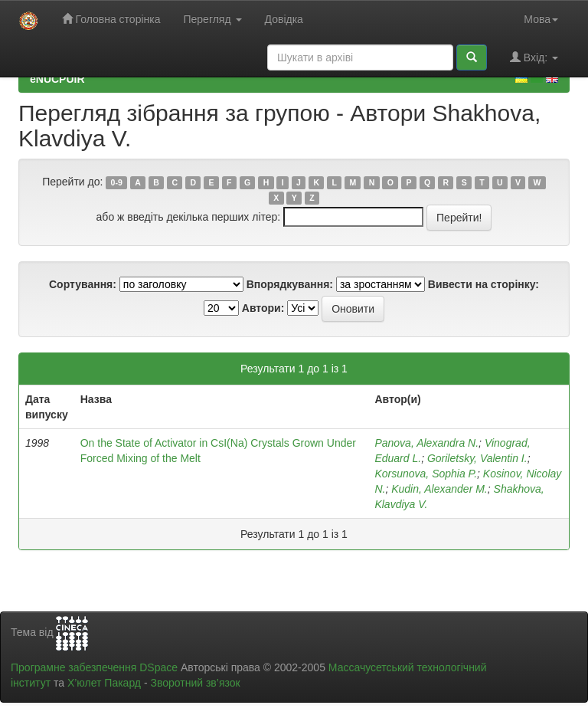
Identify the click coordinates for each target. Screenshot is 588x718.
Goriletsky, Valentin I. (477, 458)
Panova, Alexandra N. (426, 443)
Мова (541, 19)
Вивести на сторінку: (483, 284)
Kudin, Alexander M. (439, 489)
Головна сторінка (111, 19)
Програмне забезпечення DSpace (94, 667)
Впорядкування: (290, 284)
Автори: (263, 308)
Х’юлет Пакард (104, 683)
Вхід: (534, 57)
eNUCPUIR (57, 79)
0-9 (117, 182)
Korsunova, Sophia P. (426, 474)
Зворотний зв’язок (195, 683)
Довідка (284, 19)
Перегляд (212, 19)
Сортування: (83, 284)
